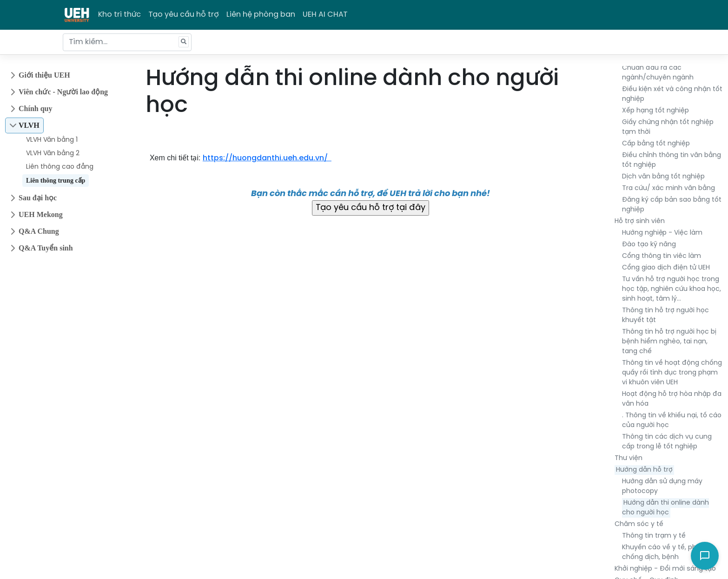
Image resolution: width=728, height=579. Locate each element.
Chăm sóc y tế (639, 524)
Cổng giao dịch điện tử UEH (666, 268)
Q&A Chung (39, 231)
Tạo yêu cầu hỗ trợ (184, 15)
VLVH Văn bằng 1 (52, 140)
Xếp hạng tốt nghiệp (655, 111)
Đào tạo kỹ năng (649, 245)
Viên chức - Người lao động (63, 92)
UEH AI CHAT (325, 15)
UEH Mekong (41, 214)
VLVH (29, 125)
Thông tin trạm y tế (654, 536)
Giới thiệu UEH (44, 75)
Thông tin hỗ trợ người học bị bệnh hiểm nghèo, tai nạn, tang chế (669, 342)
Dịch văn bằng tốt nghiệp (663, 177)
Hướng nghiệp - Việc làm (662, 233)
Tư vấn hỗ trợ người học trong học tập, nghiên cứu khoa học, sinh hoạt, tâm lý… (672, 289)
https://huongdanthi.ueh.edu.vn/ (267, 158)
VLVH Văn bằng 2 (53, 154)
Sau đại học (38, 198)
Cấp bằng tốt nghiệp (656, 144)
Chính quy (36, 109)
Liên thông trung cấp (56, 181)
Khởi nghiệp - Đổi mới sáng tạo (665, 569)
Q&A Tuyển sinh (46, 248)
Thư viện (629, 458)
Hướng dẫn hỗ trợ (644, 470)
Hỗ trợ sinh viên (640, 221)
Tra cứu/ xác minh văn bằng (668, 188)
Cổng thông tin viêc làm (662, 256)
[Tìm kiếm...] (127, 42)
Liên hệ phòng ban (261, 15)
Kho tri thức (119, 15)
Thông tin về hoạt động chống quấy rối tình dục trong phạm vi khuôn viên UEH (672, 373)
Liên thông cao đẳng (60, 167)
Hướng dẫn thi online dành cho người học (665, 508)
